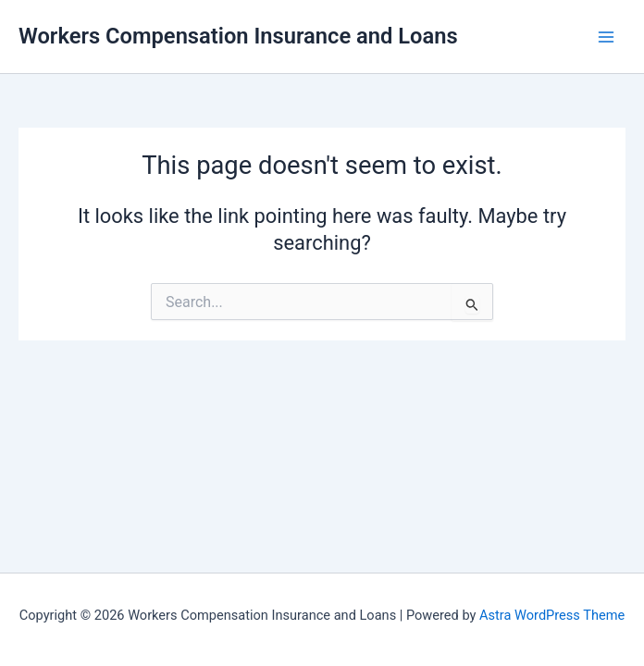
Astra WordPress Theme (552, 615)
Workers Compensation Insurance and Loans (238, 36)
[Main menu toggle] (606, 37)
